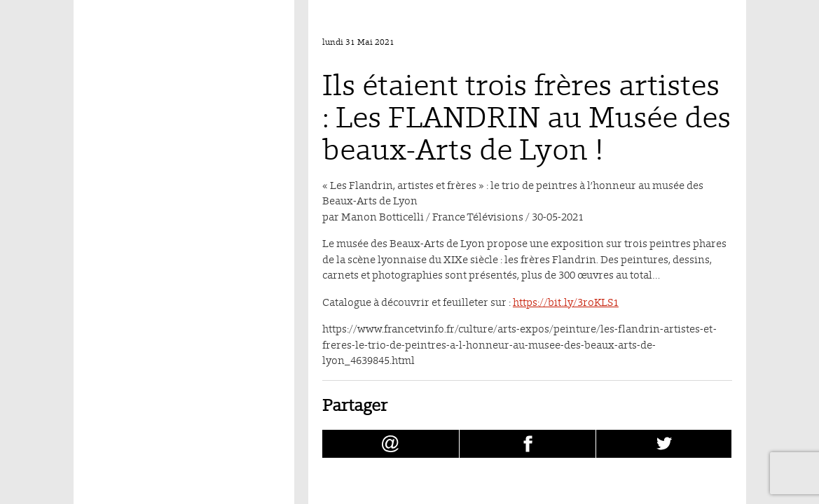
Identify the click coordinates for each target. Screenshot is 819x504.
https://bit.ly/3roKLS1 (566, 302)
